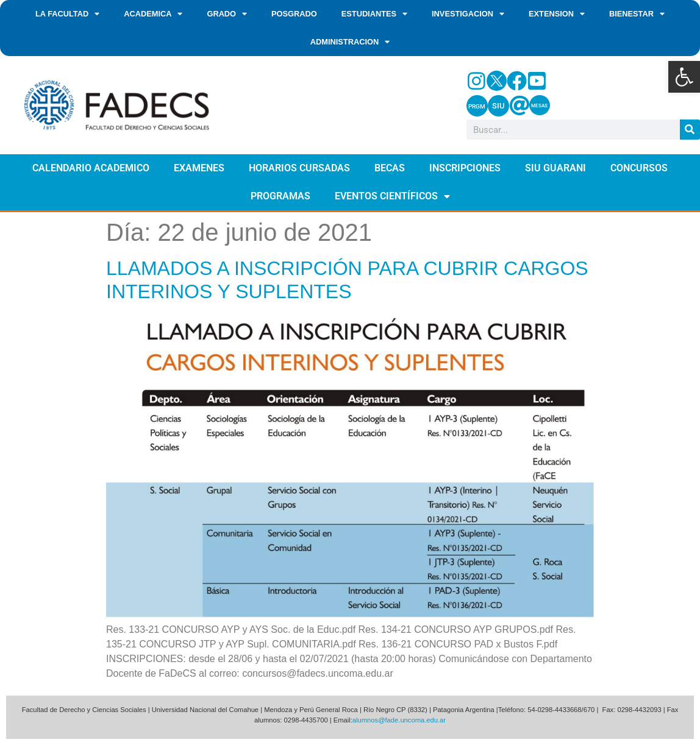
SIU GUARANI (555, 168)
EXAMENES (199, 168)
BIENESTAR (637, 14)
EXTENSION (557, 14)
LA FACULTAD (67, 14)
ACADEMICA (153, 14)
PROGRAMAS (280, 196)
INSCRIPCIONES (465, 168)
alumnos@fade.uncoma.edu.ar (399, 720)
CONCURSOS (639, 168)
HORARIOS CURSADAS (299, 168)
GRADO (227, 14)
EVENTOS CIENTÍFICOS (392, 196)
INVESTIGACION (468, 14)
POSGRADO (294, 14)
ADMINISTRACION (350, 42)
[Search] (690, 130)
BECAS (390, 168)
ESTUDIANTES (374, 14)
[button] (684, 77)
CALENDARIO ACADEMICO (91, 168)
